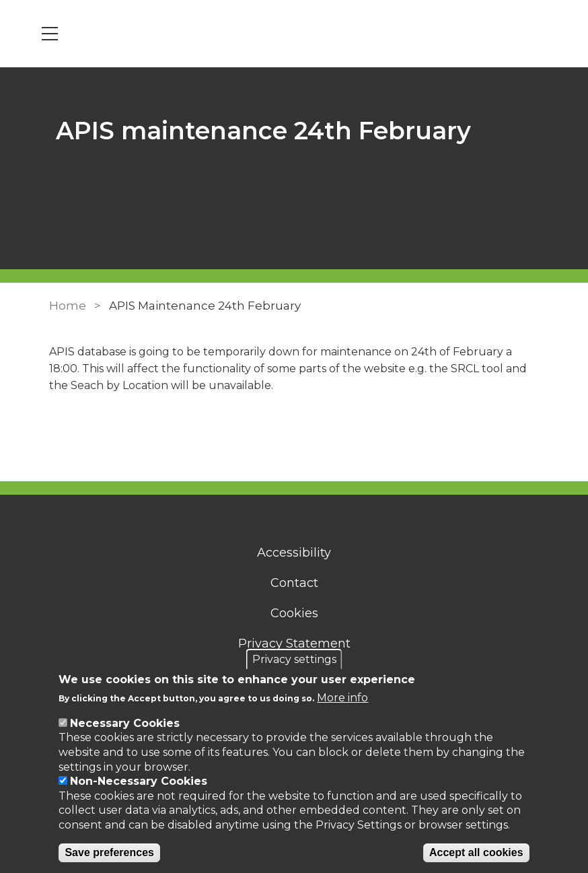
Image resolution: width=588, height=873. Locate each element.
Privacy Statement (294, 643)
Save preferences (109, 852)
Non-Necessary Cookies (139, 781)
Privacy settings (294, 659)
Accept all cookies (476, 852)
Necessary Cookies (125, 723)
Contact (294, 583)
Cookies (294, 613)
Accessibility (294, 553)
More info (342, 698)
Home (68, 306)
